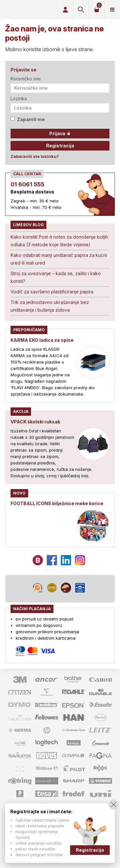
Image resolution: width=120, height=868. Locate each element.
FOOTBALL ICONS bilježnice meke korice (57, 503)
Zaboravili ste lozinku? (35, 156)
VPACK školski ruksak (35, 422)
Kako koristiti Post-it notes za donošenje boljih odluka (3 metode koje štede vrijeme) (59, 241)
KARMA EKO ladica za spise (42, 340)
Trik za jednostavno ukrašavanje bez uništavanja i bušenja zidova (50, 306)
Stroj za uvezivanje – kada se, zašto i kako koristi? (56, 277)
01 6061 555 (27, 184)
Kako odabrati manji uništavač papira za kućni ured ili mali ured (59, 259)
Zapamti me (28, 119)
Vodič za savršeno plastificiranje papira (52, 292)
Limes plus (28, 10)
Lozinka (19, 98)
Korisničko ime (26, 79)
